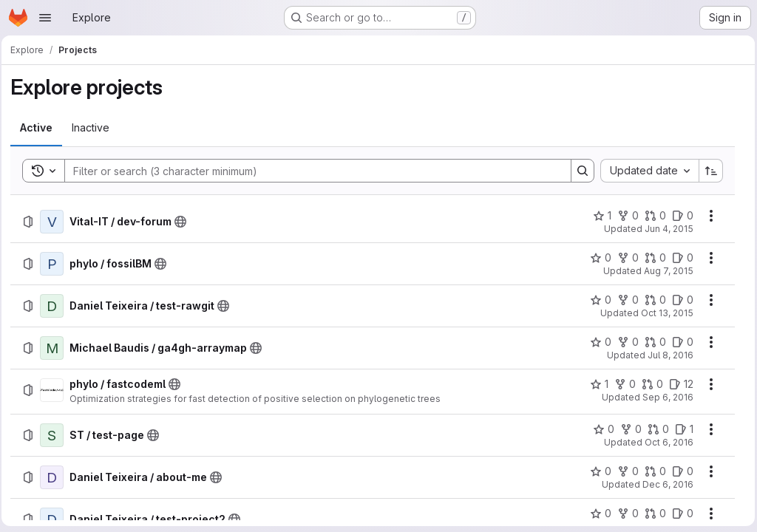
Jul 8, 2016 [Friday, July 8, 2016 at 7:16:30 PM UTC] (667, 355)
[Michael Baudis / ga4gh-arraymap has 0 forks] (624, 342)
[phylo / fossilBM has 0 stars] (597, 258)
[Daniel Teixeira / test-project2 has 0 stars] (597, 514)
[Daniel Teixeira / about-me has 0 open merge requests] (652, 471)
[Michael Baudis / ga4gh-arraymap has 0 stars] (597, 342)
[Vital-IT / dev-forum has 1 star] (598, 216)
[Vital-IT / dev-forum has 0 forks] (624, 216)
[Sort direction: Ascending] (707, 171)
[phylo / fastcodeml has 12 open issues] (678, 384)
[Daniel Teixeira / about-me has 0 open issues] (679, 471)
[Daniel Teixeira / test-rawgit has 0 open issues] (679, 300)
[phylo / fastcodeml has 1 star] (595, 384)
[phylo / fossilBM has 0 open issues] (679, 258)
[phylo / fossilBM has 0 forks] (624, 258)
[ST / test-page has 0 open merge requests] (655, 429)
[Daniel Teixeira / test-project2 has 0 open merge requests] (652, 514)
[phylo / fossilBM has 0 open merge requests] (652, 258)
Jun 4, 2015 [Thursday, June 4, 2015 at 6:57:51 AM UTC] (665, 229)
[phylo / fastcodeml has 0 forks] (621, 384)
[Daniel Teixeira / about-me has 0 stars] (597, 471)
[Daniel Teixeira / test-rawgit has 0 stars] (597, 300)
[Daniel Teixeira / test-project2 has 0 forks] (624, 514)
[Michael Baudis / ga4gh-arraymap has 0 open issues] (679, 342)
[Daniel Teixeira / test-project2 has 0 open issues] (679, 514)
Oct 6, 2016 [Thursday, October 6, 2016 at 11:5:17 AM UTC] (665, 442)
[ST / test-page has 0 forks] (627, 429)
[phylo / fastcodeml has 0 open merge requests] (649, 384)
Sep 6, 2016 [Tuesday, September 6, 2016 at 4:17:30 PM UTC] (664, 397)
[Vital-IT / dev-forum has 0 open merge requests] (652, 216)
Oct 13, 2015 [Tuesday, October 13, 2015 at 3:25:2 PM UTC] (663, 313)
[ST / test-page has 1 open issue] (680, 429)
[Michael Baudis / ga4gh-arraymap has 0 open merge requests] (652, 342)
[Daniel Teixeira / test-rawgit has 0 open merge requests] (652, 300)
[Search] (311, 171)
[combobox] (646, 171)
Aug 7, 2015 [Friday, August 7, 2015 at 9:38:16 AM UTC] (665, 271)
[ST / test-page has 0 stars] (600, 429)
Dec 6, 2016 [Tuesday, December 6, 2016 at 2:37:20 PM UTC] (664, 484)
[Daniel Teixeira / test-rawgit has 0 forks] (624, 300)
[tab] (41, 128)
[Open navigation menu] (45, 18)
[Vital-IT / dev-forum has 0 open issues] (679, 216)
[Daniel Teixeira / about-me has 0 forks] (624, 471)
